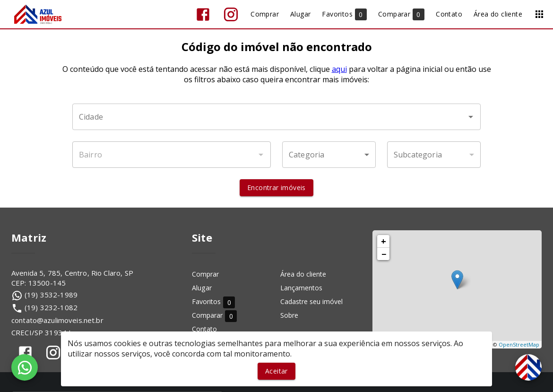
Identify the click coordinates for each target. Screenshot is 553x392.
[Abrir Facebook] (203, 14)
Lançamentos (301, 288)
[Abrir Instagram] (231, 14)
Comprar (205, 274)
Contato (204, 329)
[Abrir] (471, 117)
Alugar (202, 288)
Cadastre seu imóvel (311, 301)
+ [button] (384, 241)
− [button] (384, 254)
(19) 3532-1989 (51, 295)
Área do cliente (303, 274)
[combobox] (276, 117)
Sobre (289, 315)
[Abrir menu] (539, 14)
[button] (329, 155)
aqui (339, 69)
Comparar (214, 316)
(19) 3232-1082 (51, 307)
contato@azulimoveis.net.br (57, 320)
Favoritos (213, 302)
